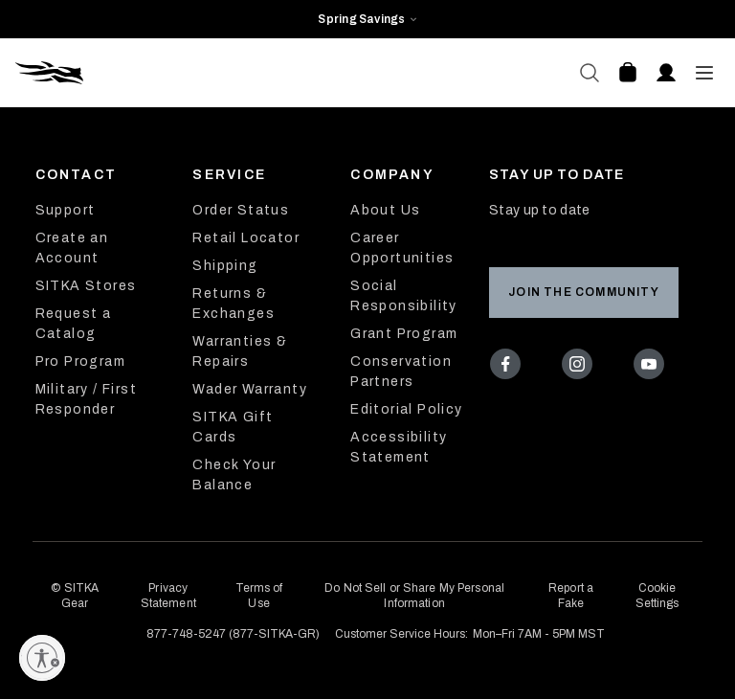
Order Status (241, 210)
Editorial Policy (406, 409)
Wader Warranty (250, 389)
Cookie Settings (657, 596)
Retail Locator (246, 238)
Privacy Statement (168, 596)
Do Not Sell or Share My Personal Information (414, 596)
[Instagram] (581, 368)
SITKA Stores (86, 286)
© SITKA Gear (75, 596)
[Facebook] (510, 368)
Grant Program (404, 334)
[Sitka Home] (191, 73)
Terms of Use (259, 596)
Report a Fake (571, 596)
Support (66, 210)
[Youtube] (652, 368)
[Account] (666, 73)
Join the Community (584, 292)
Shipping (225, 266)
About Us (385, 210)
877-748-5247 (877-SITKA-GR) (233, 634)
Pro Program (80, 361)
